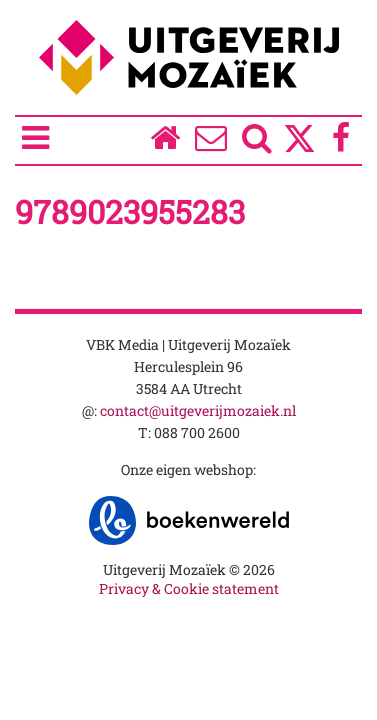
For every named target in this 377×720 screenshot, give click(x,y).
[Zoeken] (257, 142)
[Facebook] (341, 142)
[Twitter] (299, 148)
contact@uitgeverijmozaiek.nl (198, 410)
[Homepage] (164, 142)
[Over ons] (211, 142)
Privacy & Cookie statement (189, 588)
